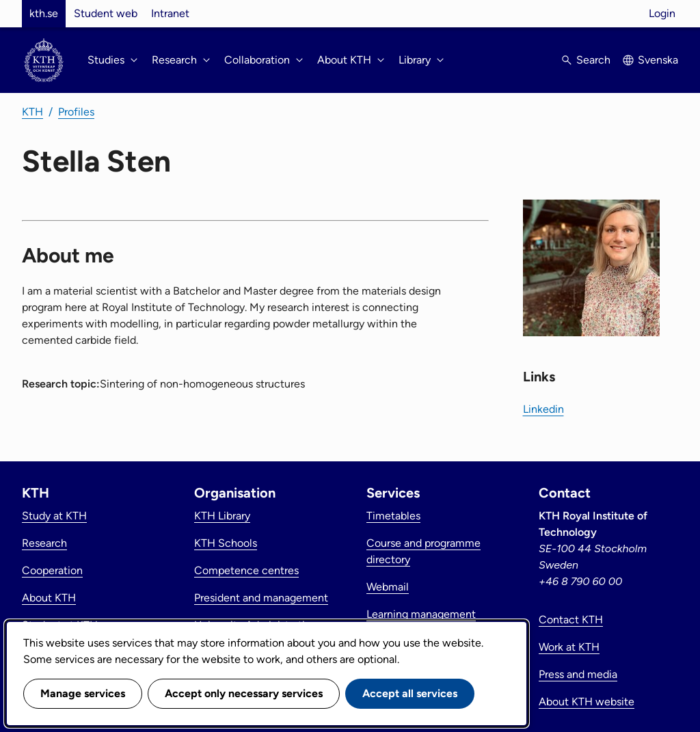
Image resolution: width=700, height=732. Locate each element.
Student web (106, 13)
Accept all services (410, 693)
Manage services (83, 693)
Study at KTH (54, 516)
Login (662, 13)
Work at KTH (569, 647)
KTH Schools (226, 543)
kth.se (44, 13)
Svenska (658, 60)
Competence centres (246, 570)
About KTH (49, 598)
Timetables (393, 516)
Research (44, 543)
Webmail (388, 587)
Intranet (170, 13)
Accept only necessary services (244, 693)
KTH (32, 112)
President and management (261, 598)
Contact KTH (571, 620)
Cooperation (52, 570)
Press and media (578, 674)
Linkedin (543, 409)
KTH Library (222, 516)
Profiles (76, 112)
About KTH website (587, 702)
